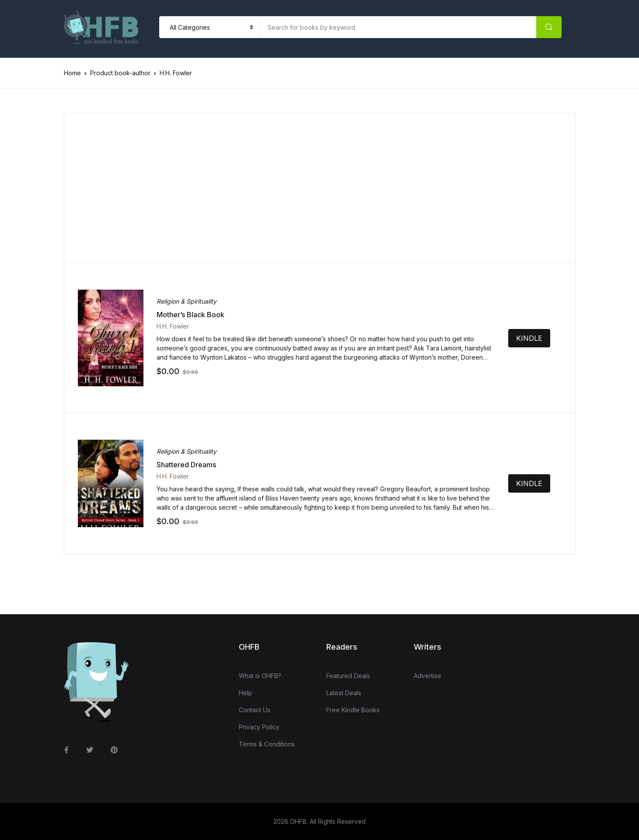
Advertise (428, 676)
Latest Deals (344, 693)
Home (72, 73)
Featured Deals (348, 676)
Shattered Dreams (186, 465)
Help (246, 693)
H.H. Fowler (173, 326)
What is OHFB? (260, 676)
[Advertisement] (320, 188)
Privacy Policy (259, 727)
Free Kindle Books (353, 710)
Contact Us (255, 710)
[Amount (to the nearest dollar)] (398, 27)
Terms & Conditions (267, 744)
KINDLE (541, 338)
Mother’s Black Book (190, 315)
